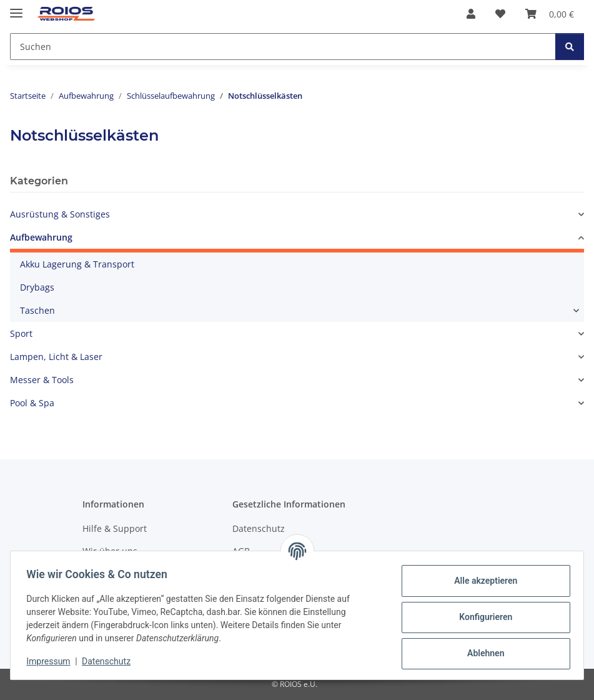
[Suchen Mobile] (283, 47)
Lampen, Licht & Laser (56, 357)
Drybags (37, 287)
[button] (471, 14)
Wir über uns (110, 551)
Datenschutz (111, 661)
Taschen (37, 310)
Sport (21, 333)
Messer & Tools (42, 380)
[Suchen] (570, 47)
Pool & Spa (32, 403)
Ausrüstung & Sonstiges (60, 214)
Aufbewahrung (41, 237)
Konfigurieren (481, 617)
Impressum (52, 661)
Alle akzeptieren (481, 581)
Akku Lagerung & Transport (77, 264)
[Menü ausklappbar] (16, 8)
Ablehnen (481, 653)
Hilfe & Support (115, 528)
